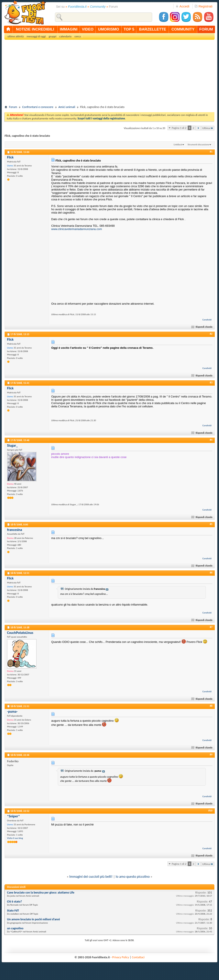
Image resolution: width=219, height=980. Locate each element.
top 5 (129, 29)
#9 (211, 755)
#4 (211, 440)
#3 (211, 383)
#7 (211, 627)
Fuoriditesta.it (77, 7)
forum (206, 29)
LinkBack (178, 145)
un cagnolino (15, 928)
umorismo (109, 29)
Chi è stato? (14, 902)
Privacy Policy (121, 957)
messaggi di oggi (36, 36)
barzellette (153, 29)
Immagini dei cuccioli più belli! (91, 877)
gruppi (53, 36)
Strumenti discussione (198, 145)
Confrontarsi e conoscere (38, 107)
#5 (211, 524)
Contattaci (138, 957)
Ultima (208, 128)
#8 (211, 706)
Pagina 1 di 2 (179, 128)
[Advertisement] (109, 74)
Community (98, 7)
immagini (69, 29)
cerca (78, 36)
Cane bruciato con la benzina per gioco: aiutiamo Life (41, 893)
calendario (65, 36)
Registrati (204, 6)
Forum (13, 107)
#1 (211, 152)
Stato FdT (13, 911)
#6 (211, 573)
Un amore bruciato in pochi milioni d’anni (33, 919)
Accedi (182, 6)
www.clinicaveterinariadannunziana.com (77, 229)
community (183, 29)
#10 (210, 811)
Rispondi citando (202, 327)
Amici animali (67, 107)
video (88, 29)
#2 (211, 334)
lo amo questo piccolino (133, 877)
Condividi (207, 320)
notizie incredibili (35, 29)
